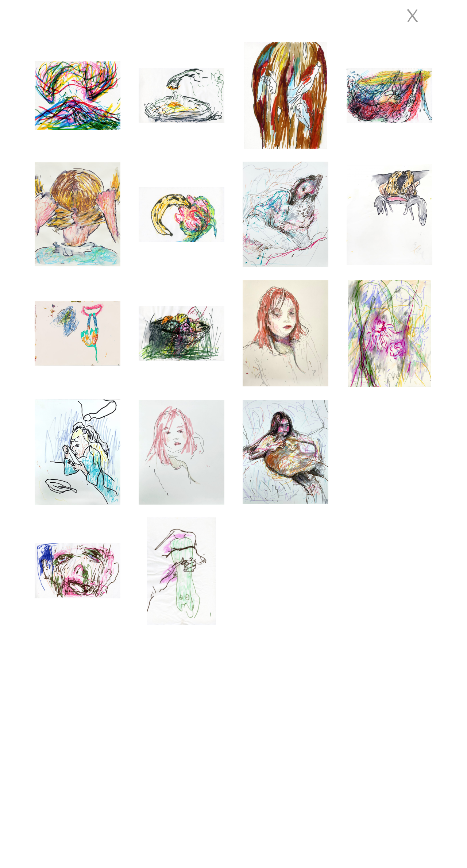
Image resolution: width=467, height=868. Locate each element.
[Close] (412, 16)
